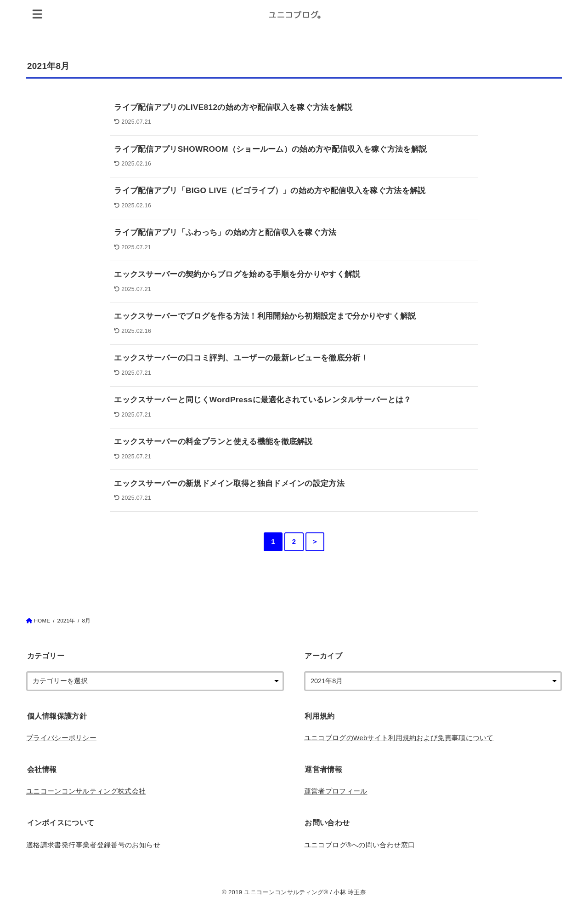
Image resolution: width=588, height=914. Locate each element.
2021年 (66, 621)
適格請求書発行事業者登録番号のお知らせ (93, 845)
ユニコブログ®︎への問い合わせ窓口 (360, 845)
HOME (42, 621)
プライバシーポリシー (61, 738)
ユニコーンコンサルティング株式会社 (86, 791)
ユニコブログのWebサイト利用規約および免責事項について (399, 738)
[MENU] (38, 14)
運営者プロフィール (336, 791)
